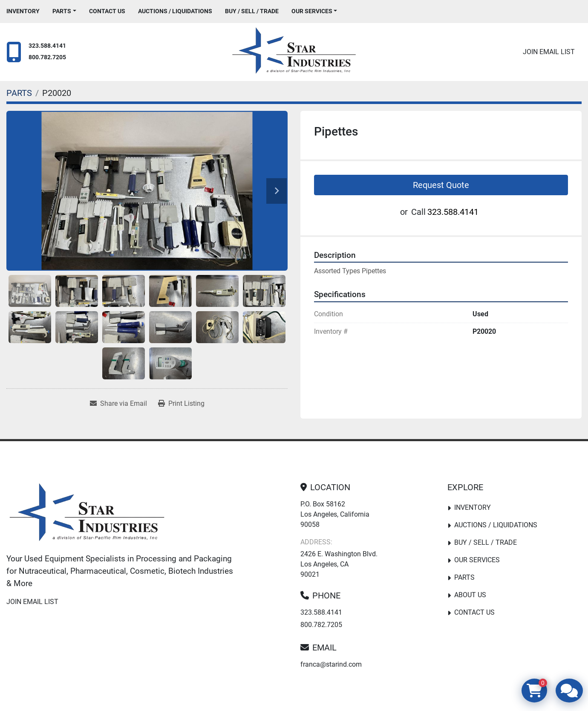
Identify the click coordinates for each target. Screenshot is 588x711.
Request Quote (441, 185)
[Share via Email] (118, 404)
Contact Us (107, 11)
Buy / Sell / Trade (252, 11)
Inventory (23, 11)
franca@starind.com (331, 664)
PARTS (62, 11)
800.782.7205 (47, 57)
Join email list (549, 52)
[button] (64, 11)
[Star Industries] (87, 514)
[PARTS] (19, 93)
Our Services (312, 11)
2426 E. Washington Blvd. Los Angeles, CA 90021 (339, 564)
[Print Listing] (181, 404)
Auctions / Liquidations (175, 11)
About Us (470, 595)
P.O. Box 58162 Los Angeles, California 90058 (335, 514)
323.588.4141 (47, 46)
